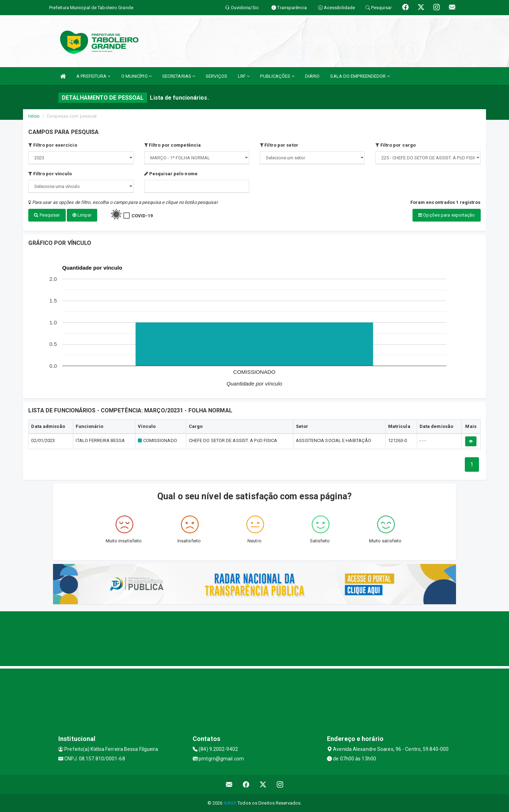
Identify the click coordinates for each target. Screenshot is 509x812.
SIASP (230, 803)
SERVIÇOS (217, 76)
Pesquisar (47, 215)
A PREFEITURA (93, 76)
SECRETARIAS (179, 76)
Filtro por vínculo (50, 174)
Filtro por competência (172, 145)
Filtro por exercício (52, 145)
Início (34, 116)
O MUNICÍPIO (136, 76)
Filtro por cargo (396, 145)
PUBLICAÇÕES (277, 76)
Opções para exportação (446, 215)
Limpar (82, 215)
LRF (244, 76)
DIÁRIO (312, 76)
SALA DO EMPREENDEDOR (360, 76)
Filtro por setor (279, 145)
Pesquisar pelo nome (171, 174)
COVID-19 (142, 216)
